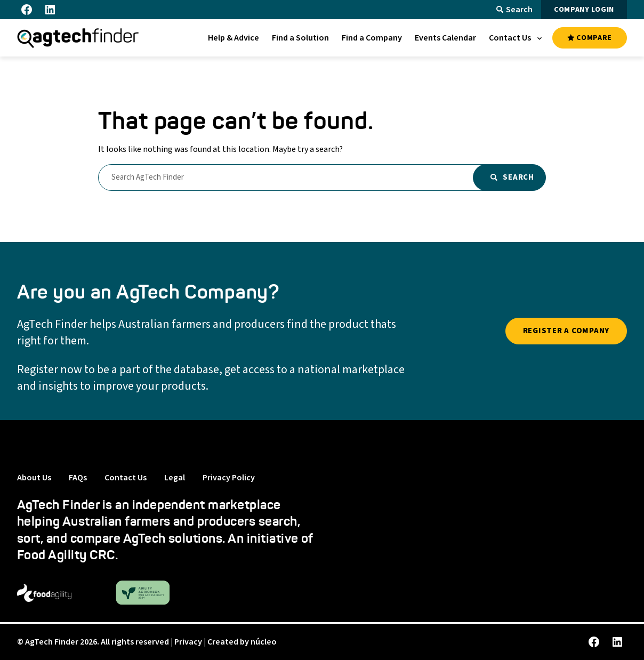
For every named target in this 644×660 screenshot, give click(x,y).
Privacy (188, 642)
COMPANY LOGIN (584, 10)
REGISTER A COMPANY (566, 331)
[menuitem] (234, 38)
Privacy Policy (229, 478)
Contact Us (126, 478)
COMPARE (590, 38)
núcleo (264, 642)
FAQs (78, 478)
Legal (175, 478)
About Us (34, 478)
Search (514, 10)
